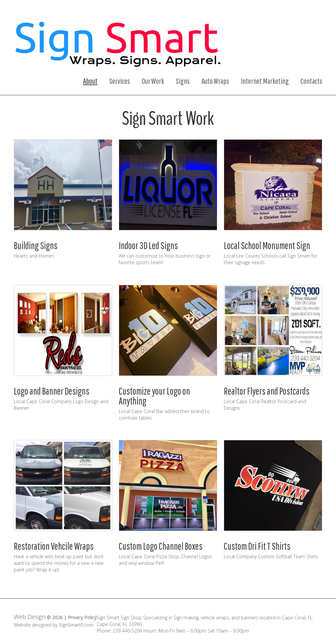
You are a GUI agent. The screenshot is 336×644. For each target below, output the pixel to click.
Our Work (153, 81)
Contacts (311, 81)
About (90, 81)
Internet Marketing (265, 81)
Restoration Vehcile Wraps (54, 543)
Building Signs (36, 244)
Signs (183, 81)
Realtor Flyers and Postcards (267, 389)
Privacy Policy (82, 614)
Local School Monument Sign (267, 244)
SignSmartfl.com (76, 621)
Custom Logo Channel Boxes (161, 543)
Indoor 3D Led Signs (148, 244)
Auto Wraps (215, 81)
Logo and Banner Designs (52, 389)
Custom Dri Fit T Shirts (257, 543)
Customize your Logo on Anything (154, 393)
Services (120, 81)
